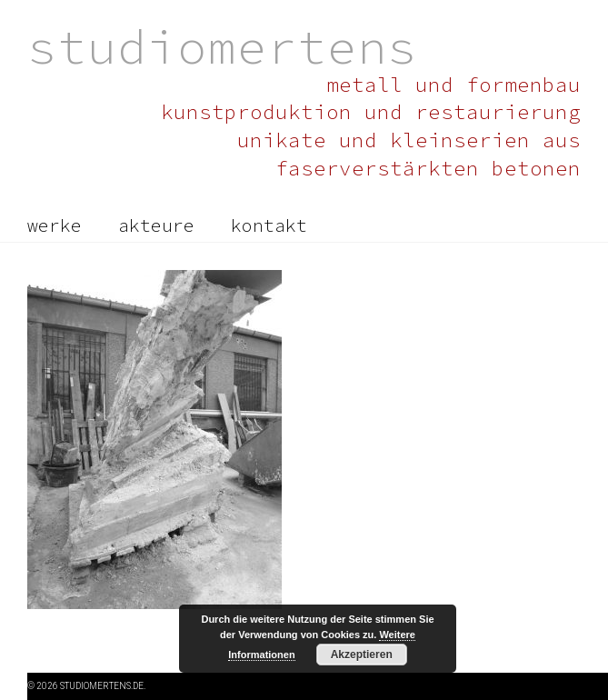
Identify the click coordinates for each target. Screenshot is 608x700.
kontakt (269, 225)
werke (55, 225)
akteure (156, 225)
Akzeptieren (362, 655)
